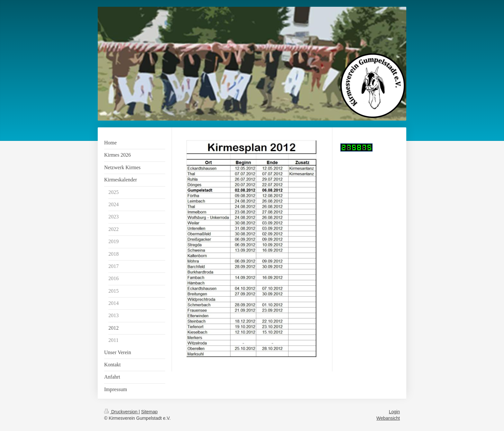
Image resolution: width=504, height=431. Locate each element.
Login (394, 412)
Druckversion (121, 412)
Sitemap (149, 412)
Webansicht (388, 418)
